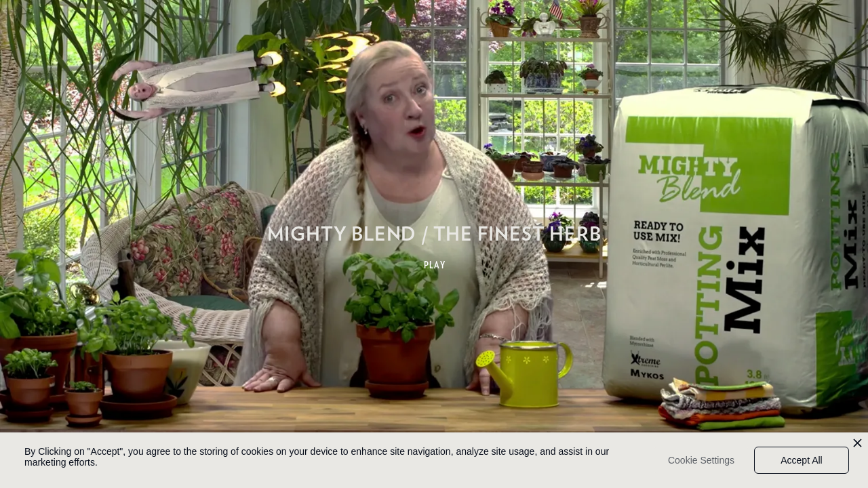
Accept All (801, 460)
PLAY (435, 265)
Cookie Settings (701, 460)
